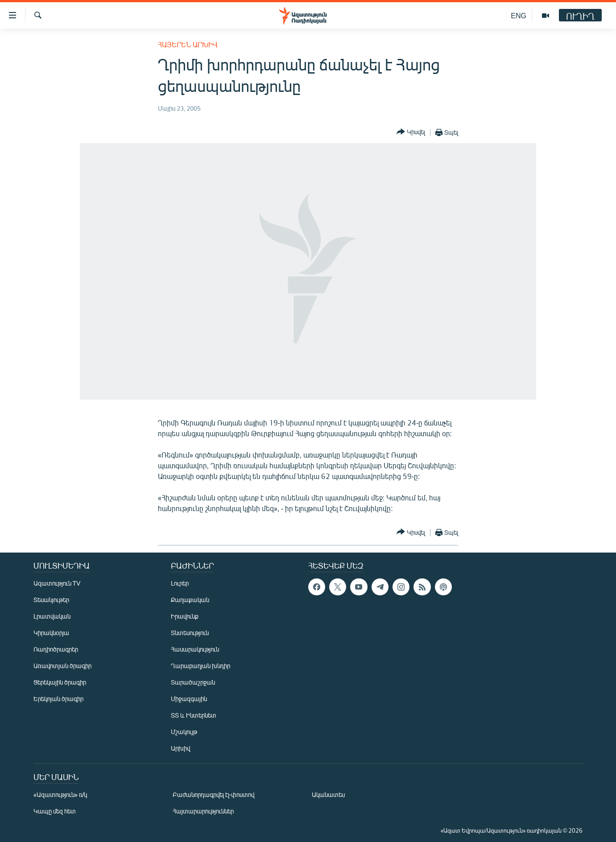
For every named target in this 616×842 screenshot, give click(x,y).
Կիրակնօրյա (51, 633)
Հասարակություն (195, 649)
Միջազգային (189, 699)
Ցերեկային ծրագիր (60, 682)
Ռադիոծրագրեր (56, 649)
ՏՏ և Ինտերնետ (194, 715)
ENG (519, 15)
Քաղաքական (190, 600)
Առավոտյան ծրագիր (62, 666)
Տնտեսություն (190, 633)
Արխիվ (180, 748)
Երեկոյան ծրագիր (58, 699)
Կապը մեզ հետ (55, 811)
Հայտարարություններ (203, 811)
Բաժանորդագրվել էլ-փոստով (214, 795)
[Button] (411, 132)
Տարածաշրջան (193, 682)
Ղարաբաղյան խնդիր (201, 666)
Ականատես (328, 795)
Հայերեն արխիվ (188, 44)
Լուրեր (180, 583)
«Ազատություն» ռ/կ (60, 795)
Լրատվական (52, 616)
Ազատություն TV (57, 583)
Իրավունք (185, 616)
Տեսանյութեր (51, 600)
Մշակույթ (184, 732)
